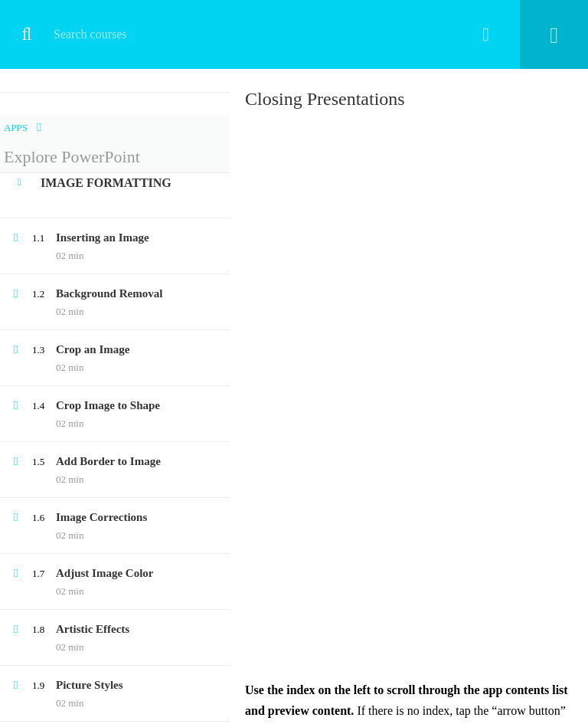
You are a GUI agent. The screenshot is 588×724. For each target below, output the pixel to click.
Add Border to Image (108, 461)
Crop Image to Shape (108, 405)
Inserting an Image (103, 238)
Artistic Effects (93, 629)
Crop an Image (93, 349)
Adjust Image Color (105, 573)
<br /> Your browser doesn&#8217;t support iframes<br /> (409, 397)
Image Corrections (101, 517)
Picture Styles (90, 685)
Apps (16, 128)
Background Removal (109, 293)
